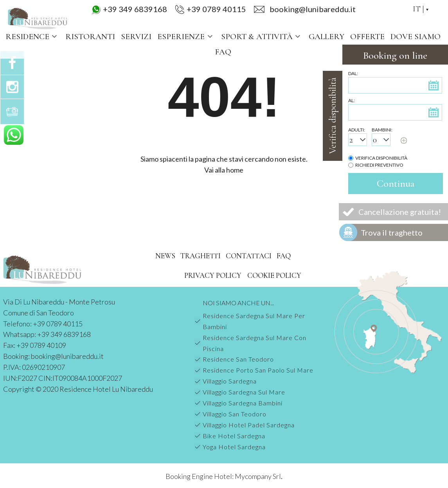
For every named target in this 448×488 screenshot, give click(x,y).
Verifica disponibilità (381, 158)
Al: (352, 100)
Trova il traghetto (392, 232)
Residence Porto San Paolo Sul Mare (258, 370)
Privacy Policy (213, 275)
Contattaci (249, 256)
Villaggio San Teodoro (235, 414)
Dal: (353, 73)
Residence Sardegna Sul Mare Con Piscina (255, 343)
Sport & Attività (262, 37)
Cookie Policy (274, 275)
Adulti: (357, 130)
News (165, 256)
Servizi (136, 37)
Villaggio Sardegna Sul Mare (244, 392)
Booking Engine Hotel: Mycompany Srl (223, 476)
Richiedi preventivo (379, 165)
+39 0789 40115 (216, 9)
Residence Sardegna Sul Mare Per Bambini (254, 321)
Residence (32, 37)
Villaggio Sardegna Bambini (243, 403)
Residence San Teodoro (238, 359)
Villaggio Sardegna (230, 381)
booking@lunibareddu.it (67, 356)
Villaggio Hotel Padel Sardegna (249, 425)
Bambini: (382, 130)
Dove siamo (416, 37)
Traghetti (201, 256)
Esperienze (186, 37)
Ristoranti (90, 37)
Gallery (327, 37)
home (235, 170)
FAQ (223, 52)
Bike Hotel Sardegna (234, 436)
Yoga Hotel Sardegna (234, 447)
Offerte (367, 37)
